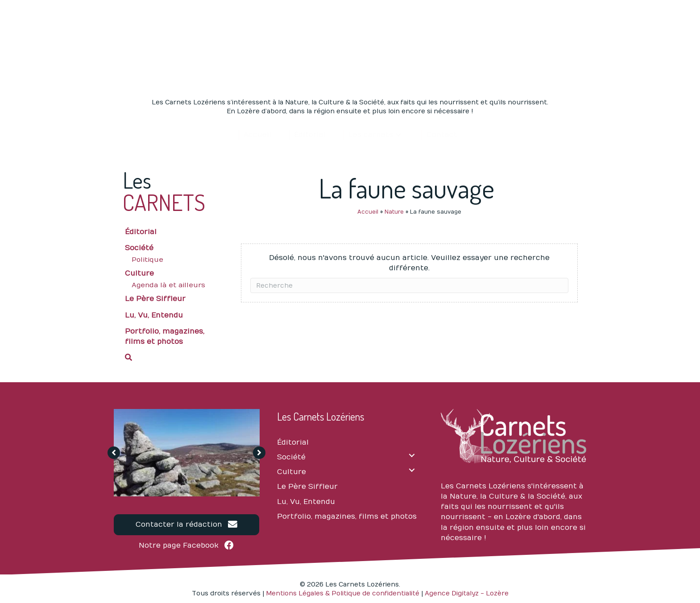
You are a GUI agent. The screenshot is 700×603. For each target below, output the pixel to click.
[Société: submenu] (412, 455)
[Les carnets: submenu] (398, 135)
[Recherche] (409, 285)
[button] (172, 356)
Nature (394, 212)
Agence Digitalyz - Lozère (467, 593)
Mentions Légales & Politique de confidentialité (343, 593)
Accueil (368, 212)
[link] (257, 135)
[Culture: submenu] (412, 470)
